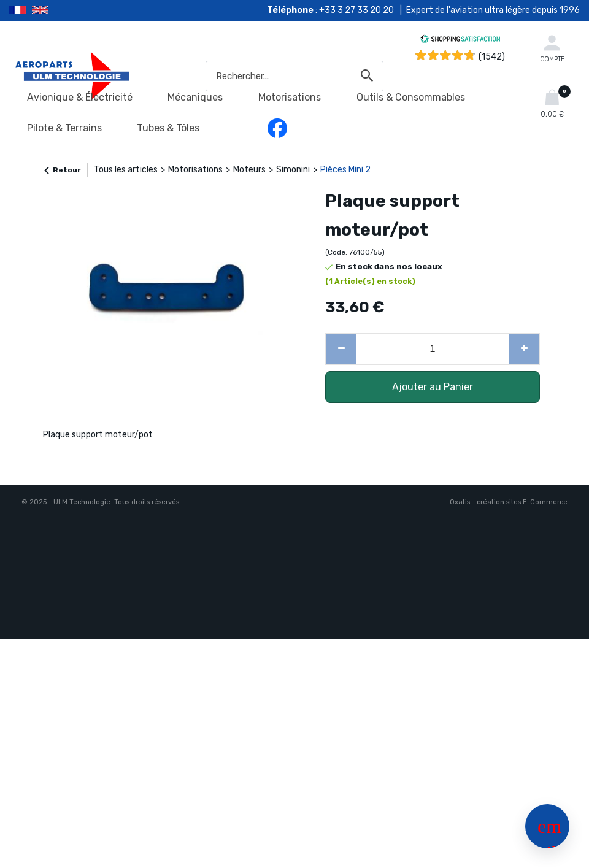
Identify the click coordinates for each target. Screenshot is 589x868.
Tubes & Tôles (168, 128)
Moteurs (249, 170)
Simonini (293, 170)
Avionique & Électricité (80, 97)
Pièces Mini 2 (345, 170)
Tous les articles (126, 170)
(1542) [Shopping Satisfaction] (492, 57)
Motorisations (290, 97)
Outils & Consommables (411, 97)
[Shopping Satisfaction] (460, 41)
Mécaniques (195, 97)
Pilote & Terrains (64, 128)
